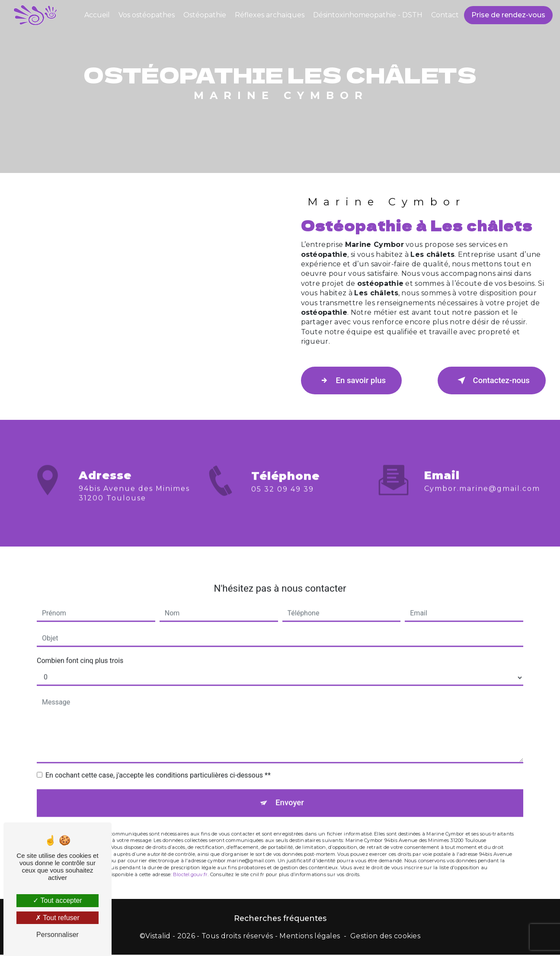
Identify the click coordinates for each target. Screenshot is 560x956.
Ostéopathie (204, 15)
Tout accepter (57, 900)
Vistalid (158, 937)
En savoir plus (354, 380)
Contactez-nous (489, 380)
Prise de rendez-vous (508, 15)
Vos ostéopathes (146, 15)
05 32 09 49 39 (283, 500)
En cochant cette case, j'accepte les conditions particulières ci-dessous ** (158, 764)
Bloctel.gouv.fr (190, 865)
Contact (445, 15)
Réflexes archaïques (269, 15)
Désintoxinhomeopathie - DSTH (367, 15)
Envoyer (290, 792)
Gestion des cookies (385, 937)
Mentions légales (310, 937)
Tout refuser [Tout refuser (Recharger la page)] (58, 918)
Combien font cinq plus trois (80, 650)
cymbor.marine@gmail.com (482, 478)
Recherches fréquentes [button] (280, 919)
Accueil (97, 15)
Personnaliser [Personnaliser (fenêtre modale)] (58, 935)
